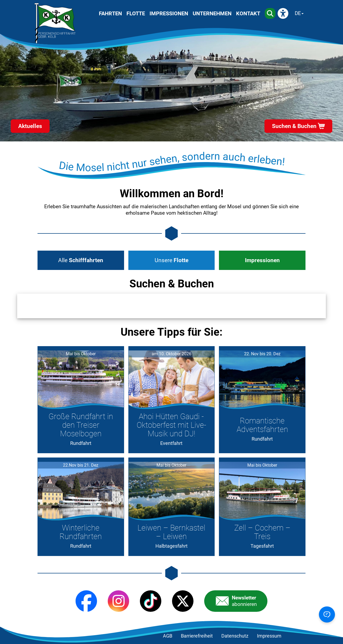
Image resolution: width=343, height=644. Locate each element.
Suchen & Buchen (294, 126)
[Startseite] (55, 23)
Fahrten (110, 13)
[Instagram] (118, 601)
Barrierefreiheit (197, 636)
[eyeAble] (283, 13)
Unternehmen (212, 13)
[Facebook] (86, 601)
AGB (168, 636)
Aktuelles (30, 126)
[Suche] (270, 13)
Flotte (136, 13)
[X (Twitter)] (183, 601)
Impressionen (169, 13)
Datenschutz (235, 636)
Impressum (269, 636)
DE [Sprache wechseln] (298, 13)
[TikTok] (151, 601)
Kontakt (248, 13)
